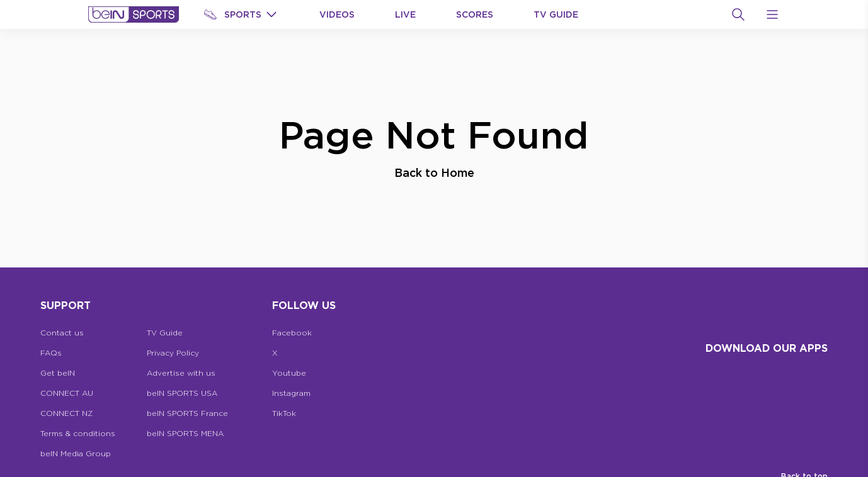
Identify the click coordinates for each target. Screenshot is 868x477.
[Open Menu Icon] (772, 14)
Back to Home (434, 172)
